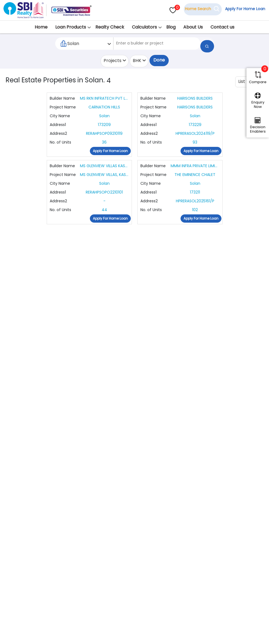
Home (41, 27)
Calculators (144, 27)
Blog (171, 27)
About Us (193, 27)
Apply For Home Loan (243, 9)
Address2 (58, 134)
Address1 (58, 125)
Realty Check (110, 27)
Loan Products (71, 27)
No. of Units (60, 143)
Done (159, 62)
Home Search (196, 9)
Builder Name (62, 99)
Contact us (222, 27)
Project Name (63, 108)
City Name (60, 116)
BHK (137, 61)
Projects (113, 61)
